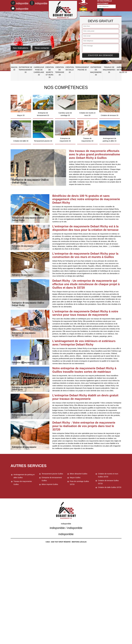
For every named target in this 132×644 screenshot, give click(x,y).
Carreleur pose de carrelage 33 (39, 71)
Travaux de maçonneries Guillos (23, 483)
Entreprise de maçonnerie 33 (96, 71)
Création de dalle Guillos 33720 (110, 487)
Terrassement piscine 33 (82, 68)
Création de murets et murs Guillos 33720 (108, 475)
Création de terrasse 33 (60, 71)
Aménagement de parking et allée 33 (123, 70)
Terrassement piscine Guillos (52, 474)
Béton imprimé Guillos (50, 484)
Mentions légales (79, 542)
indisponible (19, 3)
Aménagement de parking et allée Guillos (24, 476)
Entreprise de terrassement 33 (26, 70)
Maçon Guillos (75, 478)
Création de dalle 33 (70, 70)
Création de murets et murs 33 (50, 72)
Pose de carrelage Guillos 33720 (79, 483)
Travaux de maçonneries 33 (109, 70)
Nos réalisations (21, 48)
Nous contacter (42, 48)
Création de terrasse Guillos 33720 (108, 482)
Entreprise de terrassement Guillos (52, 479)
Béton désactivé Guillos (79, 474)
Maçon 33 (14, 68)
